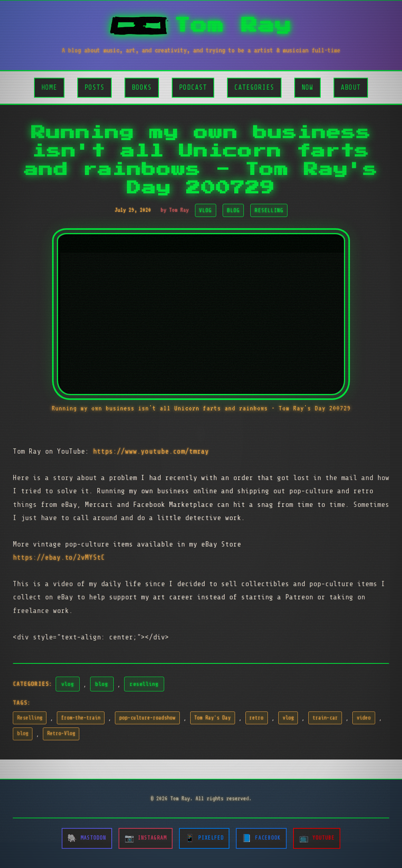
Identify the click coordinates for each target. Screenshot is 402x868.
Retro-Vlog (61, 733)
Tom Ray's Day (212, 718)
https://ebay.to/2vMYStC (59, 557)
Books (142, 87)
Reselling (30, 718)
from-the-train (81, 718)
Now (308, 87)
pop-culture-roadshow (147, 718)
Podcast (193, 87)
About (351, 87)
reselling (144, 684)
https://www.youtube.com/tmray (151, 451)
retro (256, 718)
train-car (325, 718)
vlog (68, 684)
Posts (94, 87)
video (364, 718)
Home (49, 87)
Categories (254, 87)
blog (102, 684)
